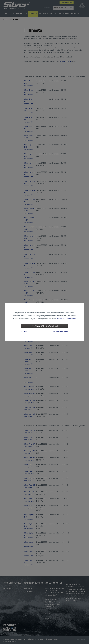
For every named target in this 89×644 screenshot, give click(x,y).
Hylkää (24, 331)
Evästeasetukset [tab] (61, 331)
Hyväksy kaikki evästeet (44, 326)
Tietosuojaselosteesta (66, 319)
